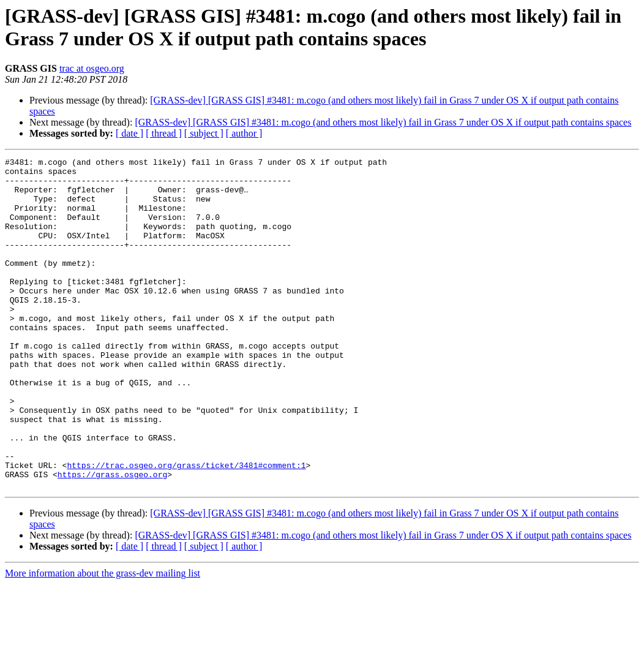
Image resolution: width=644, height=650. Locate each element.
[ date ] (129, 133)
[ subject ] (204, 133)
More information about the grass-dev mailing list (103, 639)
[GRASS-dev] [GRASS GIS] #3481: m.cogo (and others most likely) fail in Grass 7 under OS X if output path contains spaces (383, 122)
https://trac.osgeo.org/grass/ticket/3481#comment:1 (186, 527)
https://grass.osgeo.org (112, 539)
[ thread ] (164, 133)
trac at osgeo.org (92, 68)
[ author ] (244, 133)
